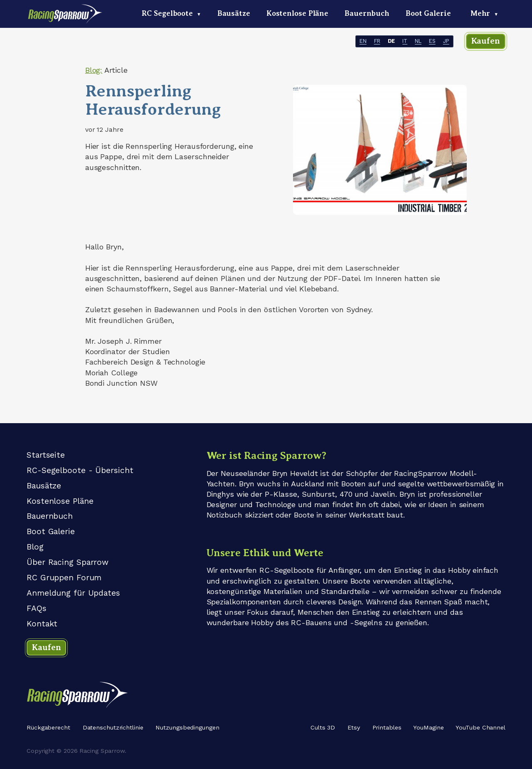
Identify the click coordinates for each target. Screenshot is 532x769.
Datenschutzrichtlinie (113, 727)
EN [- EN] (363, 41)
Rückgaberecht (48, 727)
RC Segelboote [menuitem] (171, 13)
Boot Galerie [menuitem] (428, 13)
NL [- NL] (418, 41)
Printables (387, 727)
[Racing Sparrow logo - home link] (66, 17)
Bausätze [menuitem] (234, 13)
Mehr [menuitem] (484, 13)
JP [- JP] (446, 41)
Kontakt (42, 624)
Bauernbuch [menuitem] (367, 13)
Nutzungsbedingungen (187, 727)
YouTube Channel (480, 727)
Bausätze (44, 486)
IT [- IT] (405, 41)
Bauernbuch (50, 516)
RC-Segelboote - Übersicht (80, 470)
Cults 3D (323, 727)
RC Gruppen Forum (64, 578)
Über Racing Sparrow (68, 562)
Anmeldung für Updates (73, 593)
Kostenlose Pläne (60, 501)
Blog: (94, 70)
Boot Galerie (51, 531)
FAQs (37, 608)
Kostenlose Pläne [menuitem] (297, 13)
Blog (35, 547)
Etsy (354, 727)
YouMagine (428, 727)
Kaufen (486, 41)
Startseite (46, 455)
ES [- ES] (432, 41)
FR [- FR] (377, 41)
